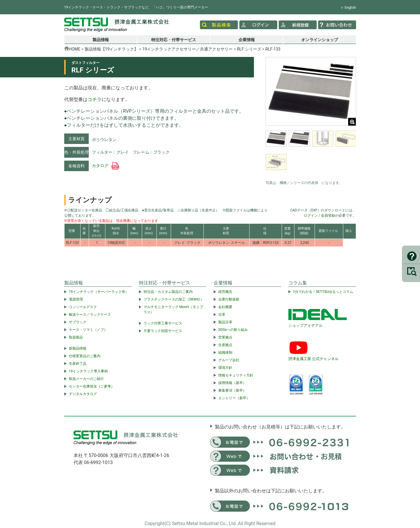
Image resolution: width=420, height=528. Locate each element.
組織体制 (225, 352)
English (350, 8)
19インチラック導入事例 (88, 371)
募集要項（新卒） (232, 390)
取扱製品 (76, 337)
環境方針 (225, 368)
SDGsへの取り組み (233, 330)
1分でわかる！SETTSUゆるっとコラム (323, 292)
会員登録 (328, 216)
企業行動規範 (229, 299)
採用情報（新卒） (232, 383)
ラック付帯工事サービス (163, 323)
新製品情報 (78, 348)
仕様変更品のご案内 (85, 356)
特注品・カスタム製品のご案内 (168, 292)
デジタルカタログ (83, 394)
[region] (311, 154)
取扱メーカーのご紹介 (86, 379)
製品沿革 (225, 322)
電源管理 (76, 299)
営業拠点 (225, 337)
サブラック (78, 322)
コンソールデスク (83, 307)
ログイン (311, 216)
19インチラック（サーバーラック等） (99, 292)
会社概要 (225, 307)
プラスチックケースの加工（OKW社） (174, 299)
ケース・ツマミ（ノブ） (88, 330)
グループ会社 (229, 360)
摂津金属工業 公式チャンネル (313, 359)
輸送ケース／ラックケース (90, 315)
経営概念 (225, 292)
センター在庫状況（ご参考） (92, 386)
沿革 (222, 315)
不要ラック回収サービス (163, 331)
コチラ (95, 99)
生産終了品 (78, 364)
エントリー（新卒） (234, 398)
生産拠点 (225, 345)
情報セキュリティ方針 (236, 375)
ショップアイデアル (305, 325)
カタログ (106, 166)
